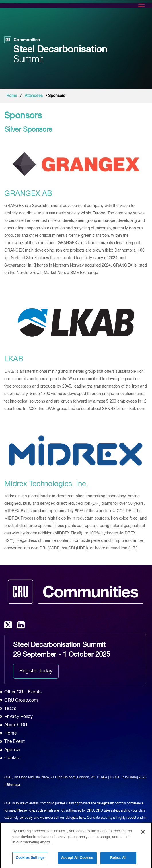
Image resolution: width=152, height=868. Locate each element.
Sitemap (13, 785)
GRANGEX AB (28, 194)
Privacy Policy (18, 717)
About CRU (16, 725)
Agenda (12, 750)
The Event (14, 742)
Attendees (34, 96)
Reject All (118, 860)
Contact (12, 758)
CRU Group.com (21, 701)
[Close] (143, 834)
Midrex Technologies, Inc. (46, 484)
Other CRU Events (23, 692)
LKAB (14, 359)
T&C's (10, 709)
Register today (36, 671)
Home (12, 96)
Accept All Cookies (77, 860)
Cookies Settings (30, 860)
